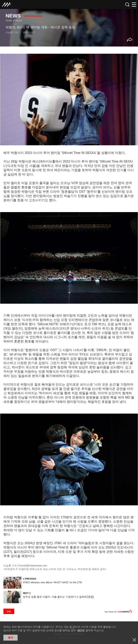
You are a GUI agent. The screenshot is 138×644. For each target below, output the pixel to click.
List (9, 611)
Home (9, 21)
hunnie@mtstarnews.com (33, 566)
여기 (80, 630)
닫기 (134, 640)
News (19, 21)
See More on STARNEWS (120, 611)
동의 (11, 638)
